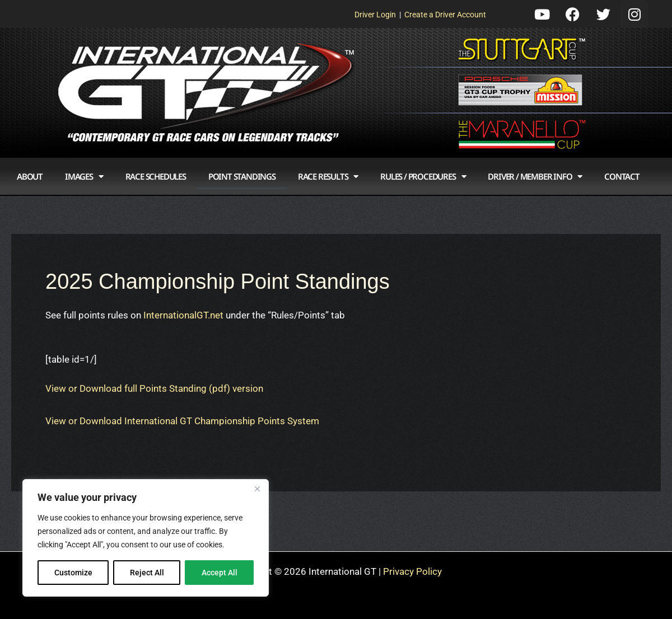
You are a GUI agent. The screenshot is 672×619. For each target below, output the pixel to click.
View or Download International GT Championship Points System (182, 421)
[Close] (257, 489)
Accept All (220, 573)
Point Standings (242, 176)
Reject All (147, 573)
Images (84, 177)
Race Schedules (156, 176)
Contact (622, 176)
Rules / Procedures (423, 177)
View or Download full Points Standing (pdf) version (154, 388)
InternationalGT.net (183, 315)
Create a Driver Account (445, 15)
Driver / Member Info (535, 177)
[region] (146, 538)
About (30, 176)
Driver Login (375, 15)
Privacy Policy (412, 571)
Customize (73, 573)
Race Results (328, 177)
